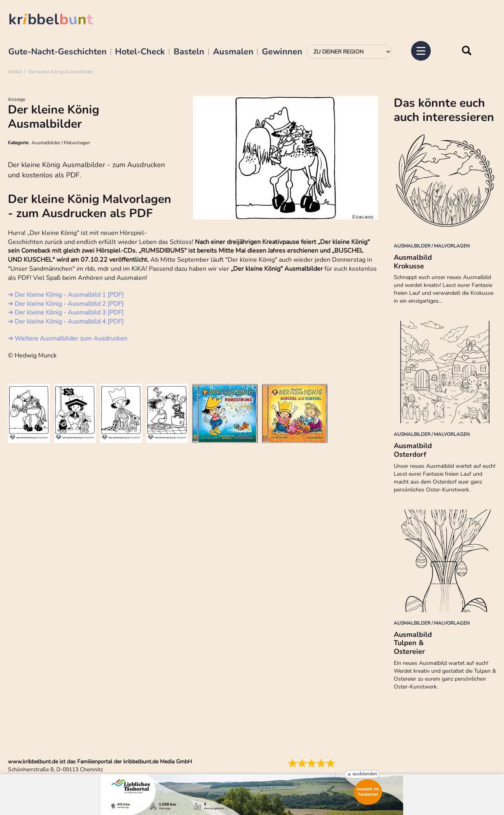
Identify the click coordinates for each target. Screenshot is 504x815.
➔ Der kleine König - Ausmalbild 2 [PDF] (66, 304)
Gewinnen (282, 52)
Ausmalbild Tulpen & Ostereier (413, 643)
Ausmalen (233, 52)
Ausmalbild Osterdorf (413, 450)
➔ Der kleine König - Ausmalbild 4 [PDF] (66, 322)
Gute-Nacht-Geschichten (57, 52)
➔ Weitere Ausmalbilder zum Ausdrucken (68, 339)
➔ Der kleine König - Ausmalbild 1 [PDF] (66, 295)
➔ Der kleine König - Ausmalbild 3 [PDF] (66, 313)
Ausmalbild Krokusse (413, 262)
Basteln (189, 52)
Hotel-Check (140, 52)
